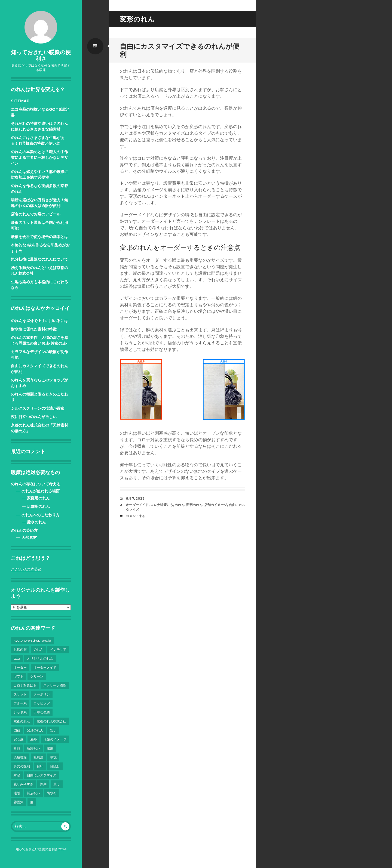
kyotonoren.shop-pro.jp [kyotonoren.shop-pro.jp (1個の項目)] (32, 640)
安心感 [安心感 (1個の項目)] (19, 739)
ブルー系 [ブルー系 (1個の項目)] (20, 703)
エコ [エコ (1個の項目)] (17, 658)
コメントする (136, 516)
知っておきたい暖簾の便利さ (41, 55)
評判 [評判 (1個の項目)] (43, 784)
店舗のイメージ (216, 505)
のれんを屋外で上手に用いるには (39, 321)
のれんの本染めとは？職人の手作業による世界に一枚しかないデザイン (39, 157)
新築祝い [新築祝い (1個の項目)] (33, 748)
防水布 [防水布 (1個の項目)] (52, 793)
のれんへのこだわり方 (41, 515)
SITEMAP (20, 101)
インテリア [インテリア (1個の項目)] (58, 649)
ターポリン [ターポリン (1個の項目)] (42, 694)
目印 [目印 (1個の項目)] (40, 766)
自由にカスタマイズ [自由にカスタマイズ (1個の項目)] (42, 775)
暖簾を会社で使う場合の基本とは (39, 237)
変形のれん (194, 505)
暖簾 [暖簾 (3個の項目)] (50, 748)
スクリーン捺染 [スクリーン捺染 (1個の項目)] (55, 685)
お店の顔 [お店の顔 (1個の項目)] (20, 649)
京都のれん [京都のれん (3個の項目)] (22, 721)
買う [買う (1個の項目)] (57, 784)
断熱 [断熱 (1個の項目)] (17, 748)
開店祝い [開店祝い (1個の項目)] (33, 793)
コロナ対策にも (162, 505)
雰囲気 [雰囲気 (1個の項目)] (19, 802)
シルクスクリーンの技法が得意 (38, 408)
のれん (180, 505)
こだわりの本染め (26, 569)
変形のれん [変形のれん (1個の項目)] (35, 730)
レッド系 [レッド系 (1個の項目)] (20, 712)
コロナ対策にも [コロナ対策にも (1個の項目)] (25, 685)
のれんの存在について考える (36, 484)
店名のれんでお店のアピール (36, 214)
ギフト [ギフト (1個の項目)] (19, 676)
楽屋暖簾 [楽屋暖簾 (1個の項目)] (20, 757)
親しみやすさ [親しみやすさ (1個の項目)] (23, 784)
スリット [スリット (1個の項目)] (20, 694)
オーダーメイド (137, 505)
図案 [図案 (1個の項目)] (17, 730)
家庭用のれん (38, 498)
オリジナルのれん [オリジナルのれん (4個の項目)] (40, 658)
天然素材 (29, 538)
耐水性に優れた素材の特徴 (34, 329)
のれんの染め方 (24, 530)
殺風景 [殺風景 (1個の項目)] (38, 757)
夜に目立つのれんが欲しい (34, 417)
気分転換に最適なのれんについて (39, 259)
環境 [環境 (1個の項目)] (53, 757)
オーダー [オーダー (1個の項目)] (20, 667)
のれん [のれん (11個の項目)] (38, 649)
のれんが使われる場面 (41, 491)
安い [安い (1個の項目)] (53, 730)
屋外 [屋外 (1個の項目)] (33, 739)
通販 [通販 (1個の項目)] (17, 793)
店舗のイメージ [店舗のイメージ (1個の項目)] (55, 739)
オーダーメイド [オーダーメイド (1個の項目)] (45, 667)
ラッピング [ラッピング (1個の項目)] (42, 703)
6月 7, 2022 (135, 498)
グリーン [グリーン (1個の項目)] (37, 676)
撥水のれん (36, 522)
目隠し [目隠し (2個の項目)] (55, 766)
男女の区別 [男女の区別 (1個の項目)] (22, 766)
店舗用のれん (38, 506)
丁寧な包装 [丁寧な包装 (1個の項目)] (42, 712)
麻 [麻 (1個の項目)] (32, 802)
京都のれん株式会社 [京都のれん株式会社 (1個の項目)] (51, 721)
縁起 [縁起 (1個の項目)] (17, 775)
